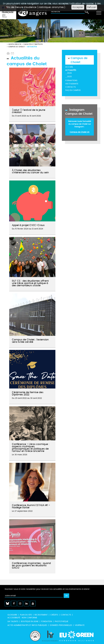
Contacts (70, 87)
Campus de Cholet (17, 47)
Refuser (92, 7)
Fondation (47, 621)
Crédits (54, 615)
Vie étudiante (72, 84)
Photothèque (61, 621)
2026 (69, 73)
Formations (71, 80)
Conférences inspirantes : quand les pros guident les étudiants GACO (31, 566)
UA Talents (13, 621)
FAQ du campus (73, 90)
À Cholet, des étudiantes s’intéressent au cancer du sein (30, 171)
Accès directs (15, 44)
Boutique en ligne (30, 621)
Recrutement (41, 615)
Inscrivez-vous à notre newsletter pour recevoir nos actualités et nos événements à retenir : (48, 589)
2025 (69, 77)
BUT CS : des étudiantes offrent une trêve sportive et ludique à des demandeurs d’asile (30, 283)
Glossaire (12, 615)
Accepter (78, 7)
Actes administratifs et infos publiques (27, 625)
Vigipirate (80, 625)
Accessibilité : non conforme (22, 618)
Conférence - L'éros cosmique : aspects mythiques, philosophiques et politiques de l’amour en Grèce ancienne (31, 448)
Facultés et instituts (33, 44)
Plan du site (26, 615)
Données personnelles (61, 625)
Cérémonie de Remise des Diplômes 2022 (28, 393)
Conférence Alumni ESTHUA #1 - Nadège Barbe (31, 506)
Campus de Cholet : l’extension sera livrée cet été (30, 341)
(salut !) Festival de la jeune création (29, 111)
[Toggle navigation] (99, 12)
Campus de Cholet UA (80, 132)
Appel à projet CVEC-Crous (28, 225)
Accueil (69, 67)
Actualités (71, 70)
